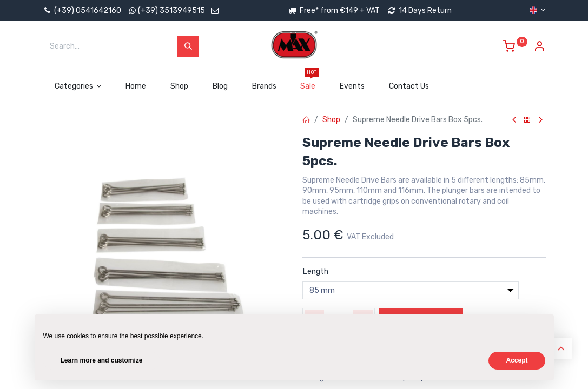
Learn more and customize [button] (102, 360)
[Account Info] (539, 48)
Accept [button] (517, 360)
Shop (331, 120)
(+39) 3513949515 (171, 11)
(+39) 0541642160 (82, 11)
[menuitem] (136, 86)
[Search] (188, 46)
